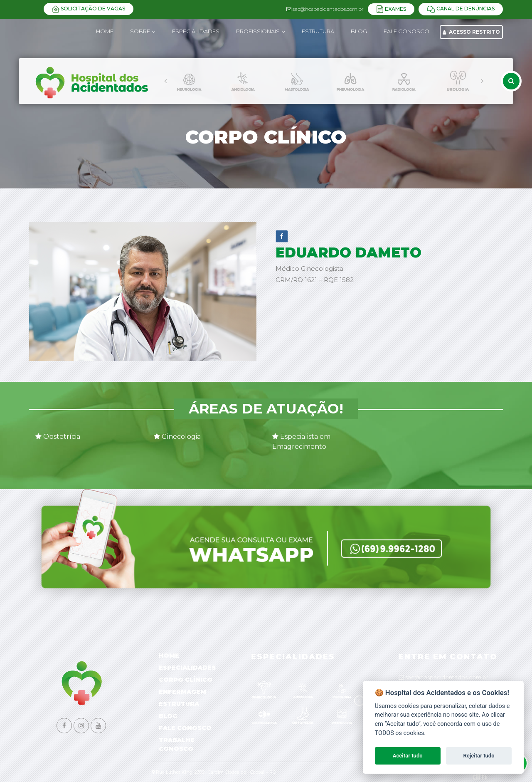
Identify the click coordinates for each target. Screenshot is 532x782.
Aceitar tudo (408, 756)
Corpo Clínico (186, 680)
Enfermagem (182, 692)
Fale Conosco (185, 728)
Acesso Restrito (471, 32)
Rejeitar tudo (479, 756)
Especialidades (187, 668)
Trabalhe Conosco (177, 744)
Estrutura (179, 704)
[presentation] (165, 81)
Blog (168, 716)
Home (105, 31)
